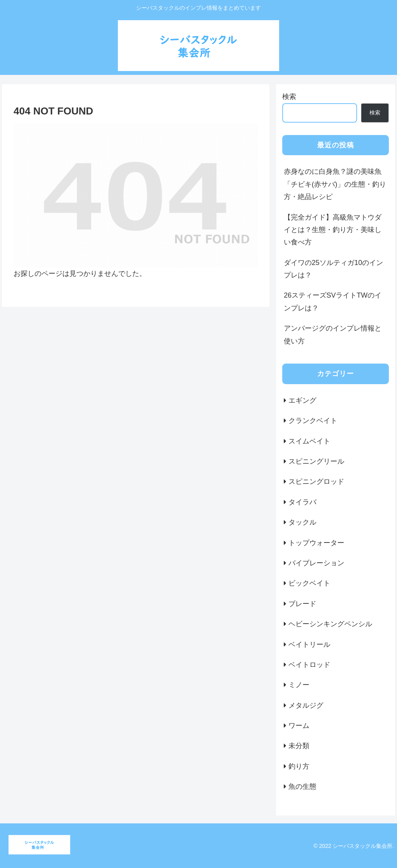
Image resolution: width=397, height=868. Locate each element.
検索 (289, 97)
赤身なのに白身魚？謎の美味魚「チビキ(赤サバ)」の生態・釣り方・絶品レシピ (335, 184)
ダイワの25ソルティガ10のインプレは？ (333, 269)
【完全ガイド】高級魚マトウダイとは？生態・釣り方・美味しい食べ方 (333, 230)
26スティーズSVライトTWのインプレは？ (333, 301)
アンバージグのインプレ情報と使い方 (333, 334)
